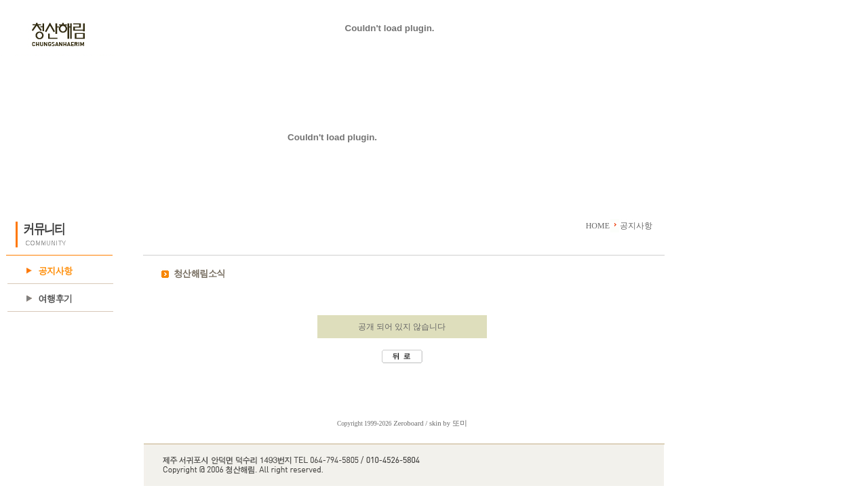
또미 (460, 423)
